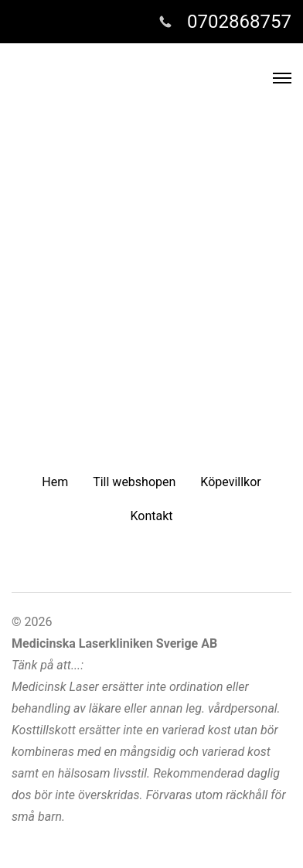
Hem (55, 482)
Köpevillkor (230, 482)
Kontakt (151, 516)
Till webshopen (134, 482)
